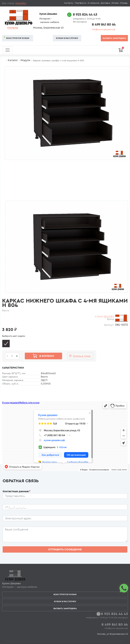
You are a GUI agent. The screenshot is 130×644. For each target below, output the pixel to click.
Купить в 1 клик (82, 356)
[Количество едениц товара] (12, 356)
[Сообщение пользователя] (65, 534)
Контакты (69, 3)
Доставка (105, 3)
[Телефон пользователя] (65, 507)
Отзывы (124, 3)
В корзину (47, 356)
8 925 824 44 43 (85, 14)
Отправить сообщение (65, 549)
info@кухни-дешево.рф (104, 29)
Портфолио (80, 3)
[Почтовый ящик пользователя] (65, 518)
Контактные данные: (17, 491)
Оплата (115, 3)
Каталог (13, 60)
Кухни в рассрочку (67, 38)
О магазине (93, 3)
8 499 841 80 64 (104, 24)
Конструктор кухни (18, 38)
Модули (25, 60)
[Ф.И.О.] (65, 496)
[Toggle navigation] (8, 50)
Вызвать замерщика (114, 38)
